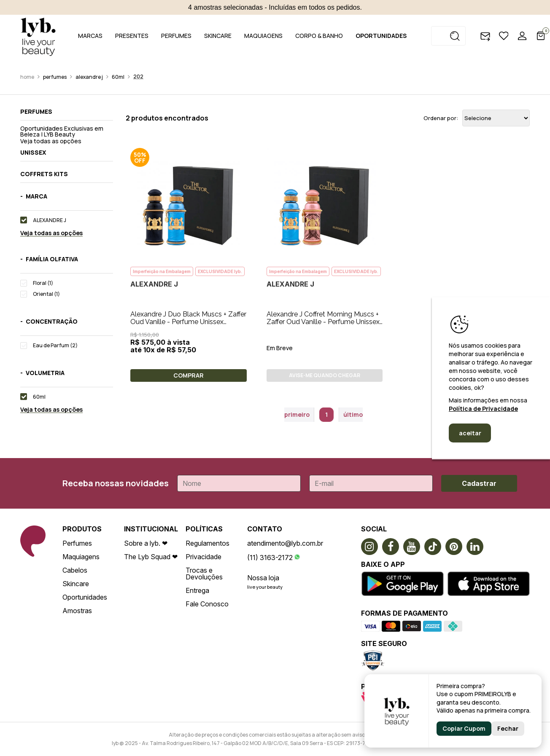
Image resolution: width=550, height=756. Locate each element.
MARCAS (90, 36)
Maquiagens (81, 557)
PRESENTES (132, 36)
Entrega (197, 590)
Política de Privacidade (483, 409)
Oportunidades (85, 597)
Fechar (508, 728)
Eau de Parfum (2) (55, 345)
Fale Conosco (207, 604)
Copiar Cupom (464, 728)
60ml (118, 77)
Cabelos (75, 570)
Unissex (33, 153)
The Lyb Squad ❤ (151, 557)
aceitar (470, 433)
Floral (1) (43, 283)
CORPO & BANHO (319, 36)
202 (138, 76)
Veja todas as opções (51, 141)
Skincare (76, 584)
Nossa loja (263, 578)
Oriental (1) (46, 294)
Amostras (77, 611)
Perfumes (55, 77)
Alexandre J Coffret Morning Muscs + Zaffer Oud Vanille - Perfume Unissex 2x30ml (323, 322)
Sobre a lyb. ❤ (146, 543)
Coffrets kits (44, 174)
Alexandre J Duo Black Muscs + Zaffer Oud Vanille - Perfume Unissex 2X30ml (188, 322)
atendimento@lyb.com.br (285, 543)
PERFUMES (176, 36)
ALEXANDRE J (89, 77)
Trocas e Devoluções (204, 574)
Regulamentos (208, 543)
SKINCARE (218, 36)
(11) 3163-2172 (270, 558)
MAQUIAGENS (263, 36)
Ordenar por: (441, 118)
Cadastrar (479, 483)
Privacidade (204, 557)
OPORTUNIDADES (381, 36)
